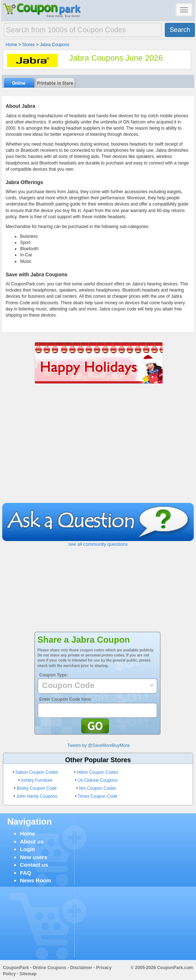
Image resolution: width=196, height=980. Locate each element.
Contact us (34, 865)
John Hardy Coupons (37, 796)
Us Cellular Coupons (98, 780)
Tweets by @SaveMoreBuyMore (98, 745)
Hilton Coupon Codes (98, 772)
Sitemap (28, 974)
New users (34, 857)
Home (28, 833)
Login (27, 849)
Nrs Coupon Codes (98, 788)
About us (32, 841)
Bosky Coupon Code (37, 788)
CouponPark (16, 968)
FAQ (26, 873)
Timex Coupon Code (98, 796)
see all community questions (98, 544)
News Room (36, 880)
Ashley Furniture (36, 780)
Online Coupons (50, 968)
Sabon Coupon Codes (37, 772)
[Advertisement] (98, 448)
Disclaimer (81, 968)
